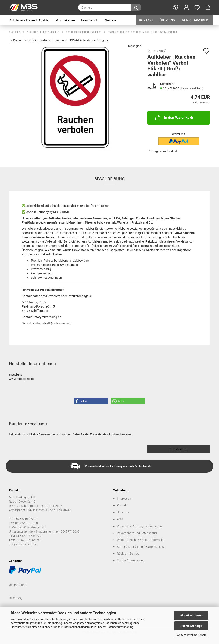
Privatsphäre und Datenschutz (137, 533)
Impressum (124, 499)
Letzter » (61, 40)
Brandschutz (90, 20)
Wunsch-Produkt (196, 20)
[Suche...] (136, 7)
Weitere (111, 20)
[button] (176, 7)
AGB (120, 519)
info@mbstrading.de (23, 544)
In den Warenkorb (174, 117)
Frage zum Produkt (164, 151)
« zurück (31, 40)
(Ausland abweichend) (191, 88)
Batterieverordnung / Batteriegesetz (141, 547)
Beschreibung (110, 179)
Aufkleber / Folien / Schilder (29, 20)
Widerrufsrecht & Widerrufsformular (141, 540)
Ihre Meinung (179, 449)
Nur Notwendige (191, 626)
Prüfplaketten (65, 20)
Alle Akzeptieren (191, 615)
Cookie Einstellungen (131, 560)
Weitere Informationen (191, 635)
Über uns (167, 20)
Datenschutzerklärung (120, 627)
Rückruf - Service (128, 554)
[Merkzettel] (197, 7)
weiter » (46, 40)
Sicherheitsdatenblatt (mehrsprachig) (47, 323)
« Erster (16, 40)
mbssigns (135, 46)
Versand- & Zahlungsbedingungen (139, 526)
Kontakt (146, 20)
